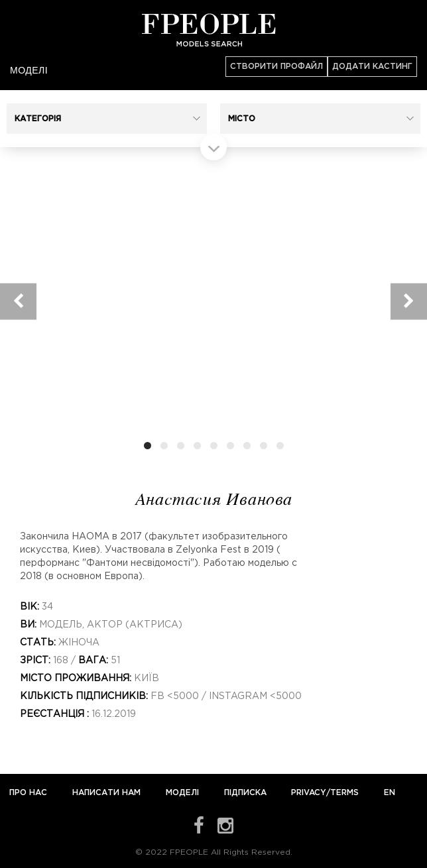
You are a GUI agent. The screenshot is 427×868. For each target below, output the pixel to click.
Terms (344, 793)
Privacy (309, 793)
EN (390, 793)
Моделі (29, 70)
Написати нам (108, 793)
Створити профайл (276, 67)
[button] (107, 119)
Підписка (245, 793)
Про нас (30, 793)
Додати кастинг (372, 67)
